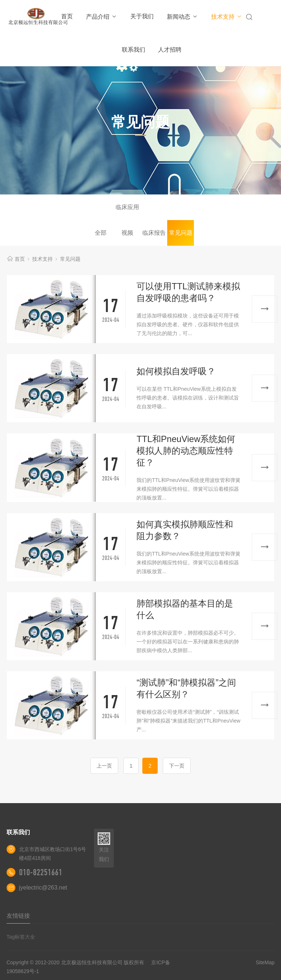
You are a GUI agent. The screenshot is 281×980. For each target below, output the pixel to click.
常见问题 (181, 233)
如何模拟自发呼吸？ (176, 371)
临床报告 (154, 233)
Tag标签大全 (21, 937)
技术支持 (227, 17)
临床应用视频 (127, 212)
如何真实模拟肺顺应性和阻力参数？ (185, 530)
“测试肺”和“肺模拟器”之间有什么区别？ (186, 688)
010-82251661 (41, 872)
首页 (67, 16)
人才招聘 (170, 50)
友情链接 (18, 916)
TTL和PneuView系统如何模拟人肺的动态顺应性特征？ (186, 451)
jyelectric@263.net (43, 888)
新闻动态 (182, 17)
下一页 (177, 766)
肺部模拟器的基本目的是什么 (185, 609)
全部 (101, 233)
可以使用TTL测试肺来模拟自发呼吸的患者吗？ (188, 292)
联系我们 (134, 50)
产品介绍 (102, 17)
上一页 (104, 766)
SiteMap (265, 962)
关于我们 (142, 16)
